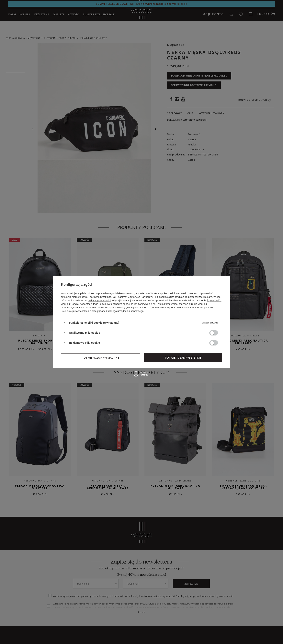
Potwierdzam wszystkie (183, 358)
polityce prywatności (99, 300)
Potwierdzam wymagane (100, 358)
